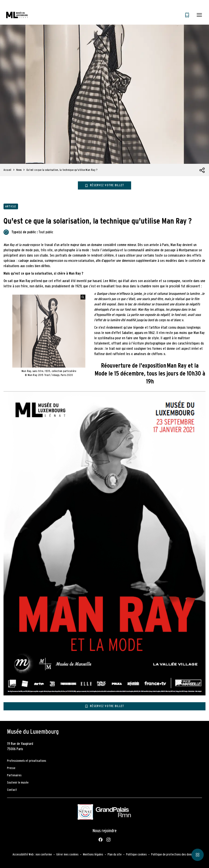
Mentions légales (93, 855)
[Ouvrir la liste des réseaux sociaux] (202, 170)
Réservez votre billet (107, 185)
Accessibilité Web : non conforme (32, 855)
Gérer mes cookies (67, 855)
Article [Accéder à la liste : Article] (11, 206)
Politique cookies (136, 855)
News (19, 170)
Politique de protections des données (174, 855)
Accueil (7, 170)
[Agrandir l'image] (83, 297)
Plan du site (115, 855)
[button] (199, 15)
